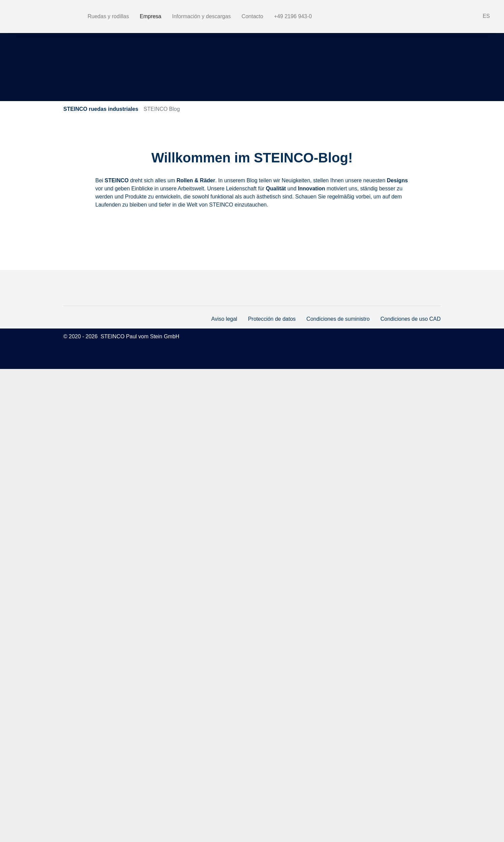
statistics (426, 803)
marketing (457, 803)
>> (140, 255)
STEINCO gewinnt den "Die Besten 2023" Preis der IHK (219, 445)
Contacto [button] (252, 16)
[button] (482, 17)
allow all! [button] (464, 823)
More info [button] (400, 789)
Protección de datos (271, 792)
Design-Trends (118, 229)
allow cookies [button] (404, 823)
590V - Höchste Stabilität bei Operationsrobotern (205, 278)
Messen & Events (232, 229)
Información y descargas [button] (202, 16)
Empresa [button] (151, 16)
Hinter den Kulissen (174, 229)
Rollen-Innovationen (292, 229)
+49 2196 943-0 (365, 16)
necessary (394, 803)
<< (102, 255)
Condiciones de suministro (337, 792)
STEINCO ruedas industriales (101, 109)
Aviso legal (223, 792)
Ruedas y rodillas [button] (108, 16)
